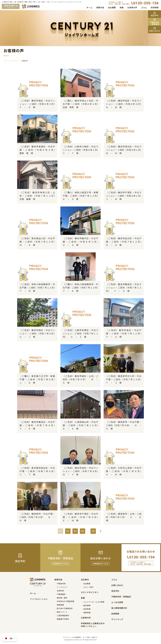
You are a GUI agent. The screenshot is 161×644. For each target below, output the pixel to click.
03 (75, 531)
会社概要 (112, 7)
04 (83, 531)
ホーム (89, 7)
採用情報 (155, 7)
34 (93, 531)
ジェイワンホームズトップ (11, 61)
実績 (122, 7)
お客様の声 (132, 7)
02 (68, 531)
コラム (144, 7)
